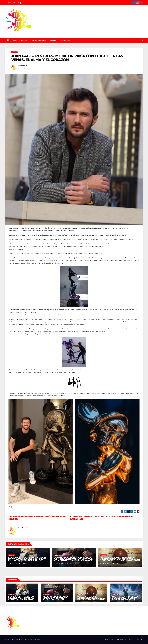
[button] (143, 40)
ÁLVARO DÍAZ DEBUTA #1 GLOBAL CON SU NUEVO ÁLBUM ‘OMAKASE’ (74, 559)
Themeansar (38, 640)
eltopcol (24, 66)
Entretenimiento (39, 40)
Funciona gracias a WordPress (14, 640)
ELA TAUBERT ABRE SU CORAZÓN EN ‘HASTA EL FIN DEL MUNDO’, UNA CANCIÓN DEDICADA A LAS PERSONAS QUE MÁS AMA (27, 561)
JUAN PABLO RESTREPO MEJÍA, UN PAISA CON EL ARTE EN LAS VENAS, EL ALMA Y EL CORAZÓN (67, 58)
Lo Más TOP (65, 40)
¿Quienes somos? (20, 40)
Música (53, 40)
